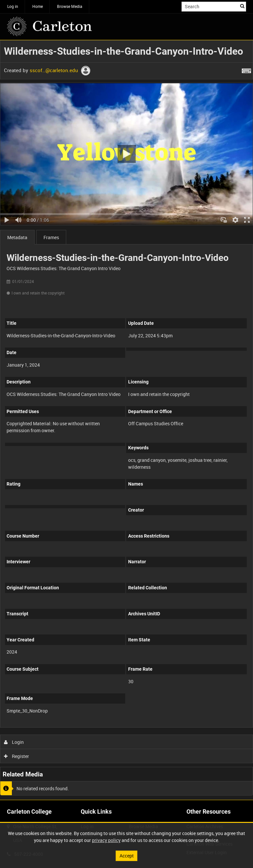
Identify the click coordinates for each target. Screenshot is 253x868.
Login (14, 742)
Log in (13, 6)
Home (38, 6)
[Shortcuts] (246, 70)
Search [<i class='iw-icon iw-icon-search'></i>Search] (242, 6)
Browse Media (70, 6)
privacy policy (106, 840)
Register (17, 756)
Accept (127, 856)
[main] (126, 420)
